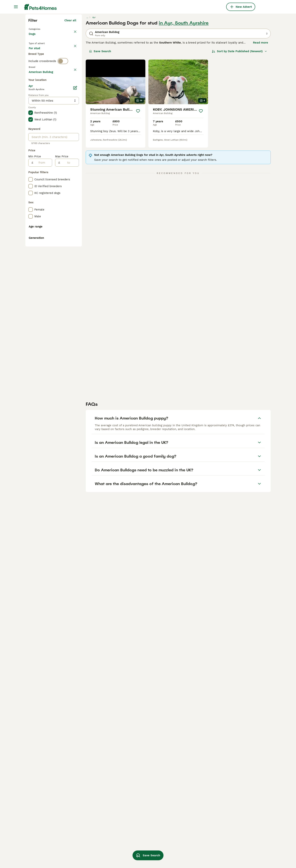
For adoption (60, 123)
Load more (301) (65, 240)
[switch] (63, 146)
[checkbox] (31, 172)
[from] (43, 332)
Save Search (100, 119)
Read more (261, 110)
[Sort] (239, 119)
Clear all (70, 88)
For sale (37, 123)
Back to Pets (38, 96)
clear (73, 154)
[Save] (138, 179)
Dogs (33, 106)
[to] (69, 332)
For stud (37, 132)
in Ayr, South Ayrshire (184, 91)
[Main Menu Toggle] (16, 7)
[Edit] (75, 257)
